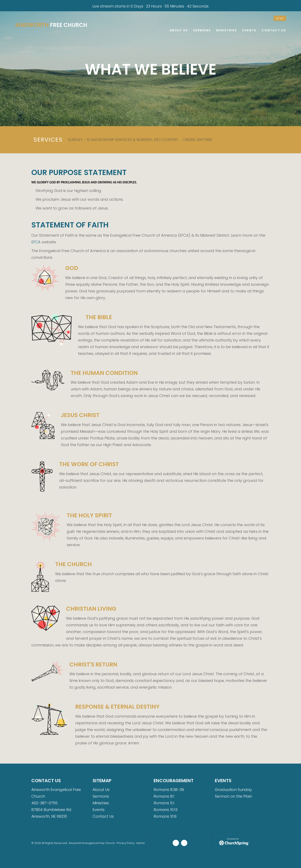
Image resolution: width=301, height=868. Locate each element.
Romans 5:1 (164, 803)
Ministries (101, 803)
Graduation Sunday (233, 790)
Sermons (101, 796)
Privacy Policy (126, 843)
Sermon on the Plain (233, 796)
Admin (141, 843)
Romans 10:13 (166, 810)
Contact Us (103, 816)
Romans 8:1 (164, 796)
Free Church (52, 25)
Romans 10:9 (165, 816)
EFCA (36, 242)
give (280, 18)
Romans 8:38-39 (169, 790)
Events (99, 810)
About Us (101, 790)
